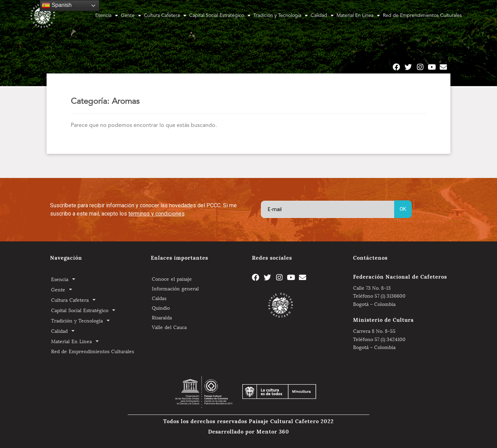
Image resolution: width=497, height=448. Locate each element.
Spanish (57, 6)
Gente (131, 16)
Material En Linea (358, 16)
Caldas (159, 298)
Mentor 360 (273, 431)
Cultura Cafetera (165, 16)
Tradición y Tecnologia (281, 16)
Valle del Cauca (169, 327)
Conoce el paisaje (172, 278)
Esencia (107, 16)
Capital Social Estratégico (220, 16)
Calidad (322, 16)
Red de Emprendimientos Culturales (422, 16)
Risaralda (162, 317)
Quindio (161, 307)
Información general (175, 288)
